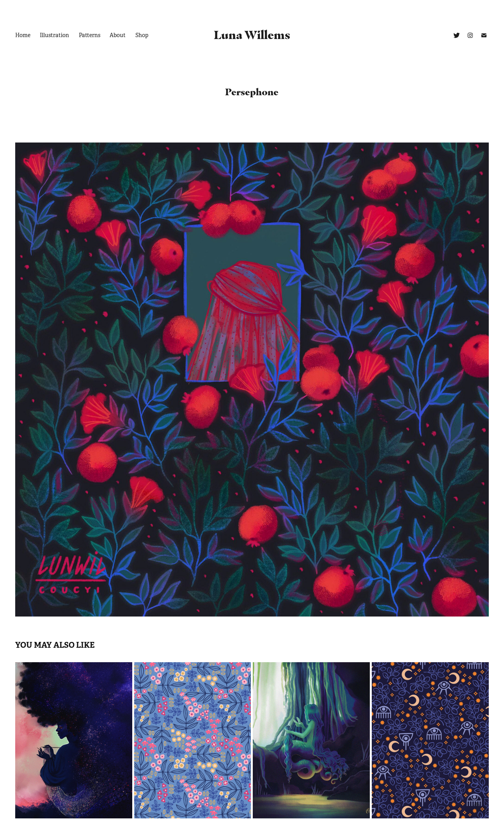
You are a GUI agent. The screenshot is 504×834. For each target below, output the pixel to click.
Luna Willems (252, 35)
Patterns (90, 35)
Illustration (54, 35)
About (118, 35)
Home (23, 35)
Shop (142, 35)
